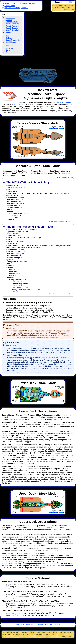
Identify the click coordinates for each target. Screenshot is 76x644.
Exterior (9, 20)
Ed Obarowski (19, 104)
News (8, 50)
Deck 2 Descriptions (13, 30)
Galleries (15, 4)
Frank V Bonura (65, 102)
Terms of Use (11, 52)
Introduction (10, 18)
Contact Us (40, 625)
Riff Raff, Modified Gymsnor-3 (16, 8)
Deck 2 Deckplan (12, 28)
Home (7, 4)
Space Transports (29, 4)
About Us (9, 48)
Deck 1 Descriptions (13, 26)
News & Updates (48, 625)
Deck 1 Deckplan (12, 24)
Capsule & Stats (12, 22)
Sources (9, 32)
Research (9, 46)
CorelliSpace (10, 6)
